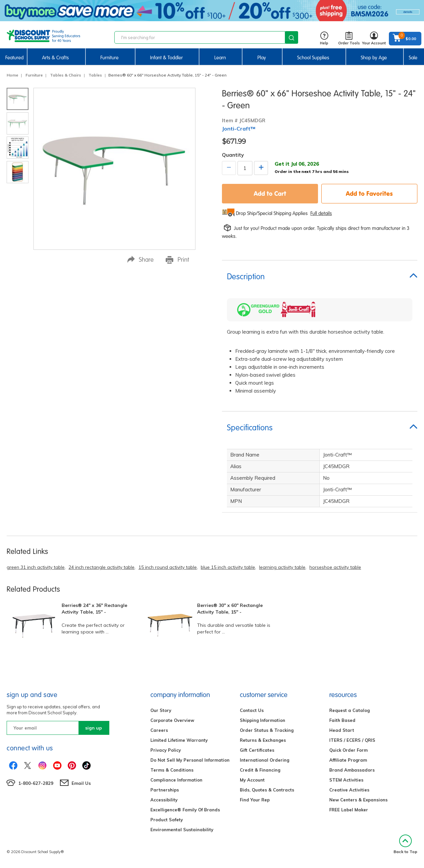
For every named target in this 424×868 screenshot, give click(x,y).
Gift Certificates (257, 750)
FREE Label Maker (349, 810)
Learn (220, 58)
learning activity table (282, 567)
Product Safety (167, 820)
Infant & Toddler (166, 58)
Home (12, 75)
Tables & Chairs (66, 75)
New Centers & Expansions (358, 800)
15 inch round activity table (168, 567)
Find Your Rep (255, 800)
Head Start (342, 730)
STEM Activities (346, 780)
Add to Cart (270, 193)
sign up (94, 728)
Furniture (109, 58)
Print (177, 260)
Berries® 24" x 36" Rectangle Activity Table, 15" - (94, 609)
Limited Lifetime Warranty (179, 740)
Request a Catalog (349, 710)
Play (262, 58)
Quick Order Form (348, 750)
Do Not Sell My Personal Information (190, 760)
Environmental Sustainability (182, 830)
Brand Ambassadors (352, 770)
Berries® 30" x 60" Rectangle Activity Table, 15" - (230, 609)
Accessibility (164, 800)
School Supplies (313, 58)
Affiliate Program (348, 760)
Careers (159, 730)
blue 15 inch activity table (228, 567)
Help (324, 39)
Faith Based (342, 720)
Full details (321, 213)
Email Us (81, 783)
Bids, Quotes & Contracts (267, 790)
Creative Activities (349, 790)
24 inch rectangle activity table (102, 567)
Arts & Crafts (55, 58)
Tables (95, 75)
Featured (14, 58)
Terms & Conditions (172, 770)
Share (140, 260)
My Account (252, 780)
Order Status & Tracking (267, 730)
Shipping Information (263, 720)
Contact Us (252, 710)
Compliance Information (176, 780)
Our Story (161, 710)
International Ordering (265, 760)
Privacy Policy (166, 750)
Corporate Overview (172, 720)
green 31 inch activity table (36, 567)
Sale (413, 58)
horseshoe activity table (335, 567)
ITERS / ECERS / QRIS (352, 740)
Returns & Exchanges (263, 740)
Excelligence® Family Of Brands (185, 810)
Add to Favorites (369, 193)
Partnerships (165, 790)
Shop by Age (374, 58)
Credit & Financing (260, 770)
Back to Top (405, 844)
